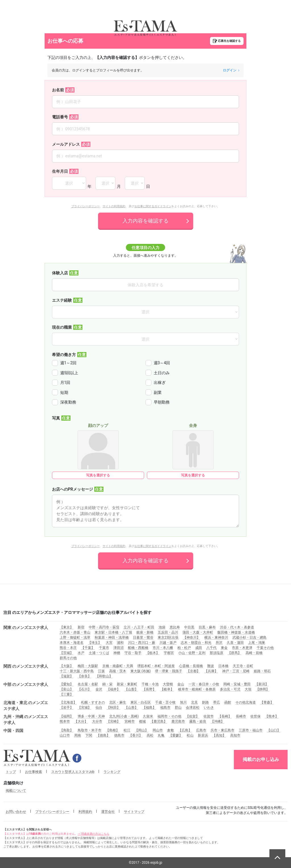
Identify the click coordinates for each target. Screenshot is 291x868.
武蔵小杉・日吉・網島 (250, 637)
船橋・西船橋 (138, 648)
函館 (228, 702)
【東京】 (66, 627)
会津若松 (193, 707)
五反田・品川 (168, 632)
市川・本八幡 (163, 648)
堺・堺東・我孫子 (169, 671)
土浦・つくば (99, 653)
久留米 (148, 716)
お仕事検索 (34, 772)
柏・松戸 (184, 648)
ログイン (231, 70)
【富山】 (66, 689)
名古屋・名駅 (88, 684)
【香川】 (136, 735)
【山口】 (274, 730)
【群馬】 (234, 653)
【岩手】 (66, 707)
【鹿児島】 (159, 721)
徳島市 (119, 735)
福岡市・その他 (169, 716)
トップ (11, 772)
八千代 (211, 648)
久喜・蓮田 (235, 643)
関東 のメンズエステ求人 (26, 628)
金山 (181, 684)
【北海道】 (68, 702)
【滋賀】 (66, 676)
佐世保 (255, 716)
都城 (142, 721)
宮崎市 (130, 721)
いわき (209, 707)
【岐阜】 (167, 689)
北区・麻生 (118, 702)
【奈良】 (84, 676)
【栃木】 (153, 653)
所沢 (219, 643)
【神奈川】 (192, 637)
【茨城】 (66, 653)
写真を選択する (98, 475)
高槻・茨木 (118, 671)
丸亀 (161, 735)
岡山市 (158, 730)
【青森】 (267, 702)
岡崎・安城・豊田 (237, 684)
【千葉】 (88, 648)
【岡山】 (142, 730)
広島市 (201, 730)
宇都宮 (169, 653)
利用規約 (85, 812)
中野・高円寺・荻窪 (104, 627)
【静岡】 (263, 689)
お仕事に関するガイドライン (153, 206)
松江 (127, 730)
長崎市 (241, 716)
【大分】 (81, 721)
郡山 (178, 707)
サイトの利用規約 (114, 206)
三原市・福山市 (251, 730)
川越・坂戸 (168, 643)
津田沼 (119, 648)
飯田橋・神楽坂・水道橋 (236, 632)
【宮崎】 (113, 721)
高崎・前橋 (254, 653)
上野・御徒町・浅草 (75, 637)
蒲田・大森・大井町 (198, 632)
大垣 (248, 689)
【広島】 (185, 730)
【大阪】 (66, 666)
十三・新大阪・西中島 (77, 671)
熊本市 (65, 721)
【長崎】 (225, 716)
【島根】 (113, 730)
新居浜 (203, 735)
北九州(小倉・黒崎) (124, 716)
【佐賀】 (192, 716)
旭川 (183, 702)
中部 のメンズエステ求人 (26, 684)
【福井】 (113, 689)
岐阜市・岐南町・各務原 (197, 689)
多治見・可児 (230, 689)
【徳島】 (103, 735)
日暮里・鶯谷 (143, 637)
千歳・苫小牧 (165, 702)
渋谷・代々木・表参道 (237, 627)
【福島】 (149, 707)
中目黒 (189, 627)
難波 (211, 666)
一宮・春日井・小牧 (204, 684)
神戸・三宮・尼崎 (236, 671)
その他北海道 (246, 702)
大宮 (109, 643)
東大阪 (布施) (141, 671)
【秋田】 (113, 707)
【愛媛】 (176, 735)
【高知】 (219, 735)
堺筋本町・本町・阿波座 (156, 666)
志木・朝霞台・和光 (196, 643)
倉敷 (171, 730)
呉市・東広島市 (223, 730)
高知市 (235, 735)
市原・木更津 (242, 648)
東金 (224, 648)
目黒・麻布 (207, 627)
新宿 (81, 627)
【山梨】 (131, 689)
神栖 (117, 653)
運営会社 (108, 812)
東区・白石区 (141, 702)
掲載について (16, 791)
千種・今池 (150, 684)
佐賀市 (209, 716)
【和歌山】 (104, 676)
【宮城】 (84, 707)
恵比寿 (175, 627)
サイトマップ (134, 812)
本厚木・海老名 (72, 643)
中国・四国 (13, 731)
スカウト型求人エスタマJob (73, 772)
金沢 (99, 689)
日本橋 (223, 666)
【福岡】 (66, 716)
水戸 (81, 653)
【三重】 (66, 694)
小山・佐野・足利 (192, 653)
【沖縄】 (217, 721)
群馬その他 (68, 658)
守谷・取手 (133, 653)
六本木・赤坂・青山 (75, 632)
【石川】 (84, 689)
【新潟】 (262, 684)
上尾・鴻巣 (257, 643)
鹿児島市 (178, 721)
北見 (194, 702)
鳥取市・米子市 (90, 730)
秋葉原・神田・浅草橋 (112, 637)
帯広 (217, 702)
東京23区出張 (168, 637)
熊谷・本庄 (68, 648)
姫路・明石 (262, 671)
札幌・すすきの (93, 702)
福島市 (165, 707)
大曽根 (168, 684)
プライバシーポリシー (86, 206)
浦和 (120, 643)
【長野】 (149, 689)
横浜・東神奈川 (216, 637)
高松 (150, 735)
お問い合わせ (16, 812)
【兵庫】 (211, 671)
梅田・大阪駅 (88, 666)
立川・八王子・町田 (139, 627)
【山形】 (131, 707)
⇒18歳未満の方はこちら (93, 834)
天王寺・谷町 (243, 666)
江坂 (101, 671)
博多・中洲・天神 (91, 716)
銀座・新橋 (145, 632)
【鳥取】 (66, 730)
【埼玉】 (95, 643)
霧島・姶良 (198, 721)
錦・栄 (107, 684)
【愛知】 (66, 684)
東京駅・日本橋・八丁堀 (113, 632)
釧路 (205, 702)
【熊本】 (272, 716)
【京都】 (193, 671)
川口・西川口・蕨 (142, 643)
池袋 (162, 627)
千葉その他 (265, 648)
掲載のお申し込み (261, 759)
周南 (78, 735)
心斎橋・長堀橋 (191, 666)
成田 (199, 648)
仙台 (99, 707)
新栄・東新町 (127, 684)
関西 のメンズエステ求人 (26, 666)
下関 (89, 735)
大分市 (97, 721)
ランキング (112, 772)
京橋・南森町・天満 (118, 666)
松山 (190, 735)
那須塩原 (217, 653)
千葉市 (104, 648)
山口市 (65, 735)
